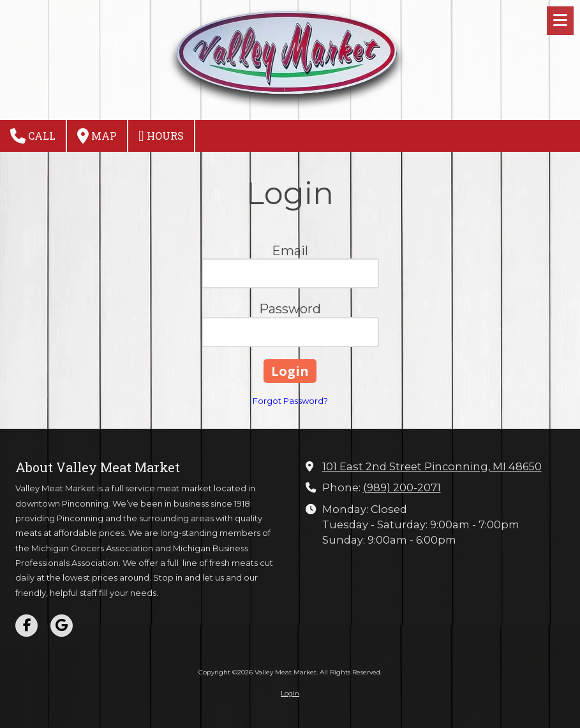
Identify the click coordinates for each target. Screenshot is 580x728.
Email (290, 251)
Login (290, 693)
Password (290, 309)
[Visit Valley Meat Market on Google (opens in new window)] (62, 626)
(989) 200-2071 (402, 487)
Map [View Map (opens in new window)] (97, 136)
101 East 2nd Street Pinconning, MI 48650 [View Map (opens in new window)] (432, 466)
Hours (161, 136)
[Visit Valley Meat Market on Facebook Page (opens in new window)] (26, 626)
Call (33, 136)
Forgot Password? (290, 401)
